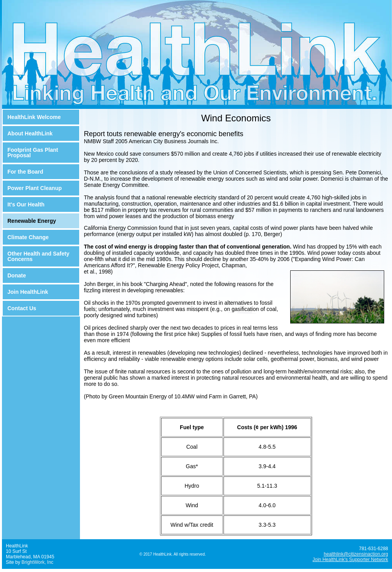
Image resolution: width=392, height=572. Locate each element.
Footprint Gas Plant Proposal (33, 153)
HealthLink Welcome (34, 117)
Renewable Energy (32, 221)
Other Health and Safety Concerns (38, 256)
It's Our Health (26, 204)
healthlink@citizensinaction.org (356, 554)
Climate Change (28, 237)
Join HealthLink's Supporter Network (350, 560)
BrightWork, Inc (37, 562)
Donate (17, 275)
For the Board (25, 172)
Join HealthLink (28, 292)
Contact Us (22, 308)
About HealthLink (30, 133)
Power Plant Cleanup (35, 188)
